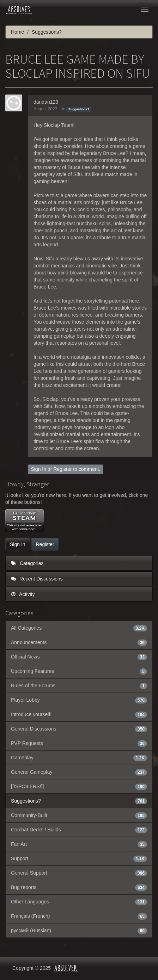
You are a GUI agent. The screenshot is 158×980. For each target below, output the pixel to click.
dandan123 (46, 102)
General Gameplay (79, 772)
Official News (79, 657)
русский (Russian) (79, 930)
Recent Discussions (37, 579)
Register (62, 469)
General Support (79, 873)
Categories (27, 563)
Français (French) (79, 916)
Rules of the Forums (79, 686)
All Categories (79, 628)
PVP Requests (79, 743)
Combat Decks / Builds (79, 830)
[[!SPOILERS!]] (79, 786)
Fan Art (79, 844)
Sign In (38, 469)
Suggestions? (79, 109)
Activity (23, 594)
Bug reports (79, 887)
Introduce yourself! (79, 714)
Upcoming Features (79, 671)
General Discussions (79, 729)
